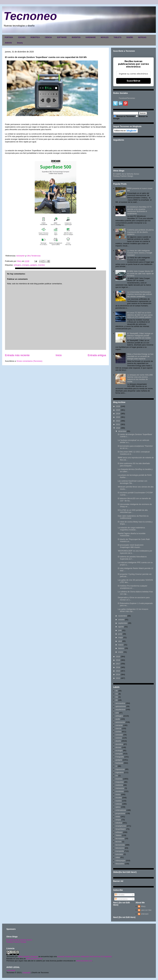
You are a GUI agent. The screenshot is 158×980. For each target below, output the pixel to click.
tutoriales (119, 854)
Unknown (145, 914)
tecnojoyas (120, 838)
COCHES (22, 37)
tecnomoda (120, 845)
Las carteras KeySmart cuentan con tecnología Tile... (132, 482)
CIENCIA (48, 37)
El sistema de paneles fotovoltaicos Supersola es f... (132, 558)
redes (118, 817)
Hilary (143, 906)
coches (118, 732)
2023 (118, 417)
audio (118, 719)
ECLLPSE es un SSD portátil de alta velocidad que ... (133, 511)
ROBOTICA (35, 37)
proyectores (120, 813)
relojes (118, 820)
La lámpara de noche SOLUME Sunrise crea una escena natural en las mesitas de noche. (140, 378)
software (119, 832)
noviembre (123, 616)
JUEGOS (8, 43)
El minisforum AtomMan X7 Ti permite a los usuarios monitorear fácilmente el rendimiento (139, 210)
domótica (119, 744)
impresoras (120, 769)
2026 (118, 406)
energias (26, 265)
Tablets (118, 835)
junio (120, 634)
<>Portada (11, 970)
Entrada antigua (97, 355)
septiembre (123, 623)
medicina (119, 785)
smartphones (121, 826)
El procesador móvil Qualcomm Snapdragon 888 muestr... (131, 546)
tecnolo (118, 842)
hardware (119, 763)
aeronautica (120, 703)
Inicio (59, 355)
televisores (120, 848)
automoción (120, 722)
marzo (121, 645)
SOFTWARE (62, 37)
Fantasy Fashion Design (123, 176)
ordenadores (121, 810)
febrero (121, 648)
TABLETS (117, 37)
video (118, 857)
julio (120, 630)
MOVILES (105, 37)
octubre (121, 620)
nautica (118, 801)
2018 (118, 660)
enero (121, 652)
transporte (120, 851)
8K (117, 700)
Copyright (26, 973)
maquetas (119, 782)
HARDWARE (91, 37)
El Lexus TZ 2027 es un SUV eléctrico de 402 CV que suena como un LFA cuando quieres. (140, 315)
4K (117, 691)
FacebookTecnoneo (127, 98)
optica (118, 807)
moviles (119, 798)
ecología (119, 750)
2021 (118, 424)
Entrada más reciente (17, 355)
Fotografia (120, 757)
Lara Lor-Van (146, 910)
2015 (118, 671)
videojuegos (120, 861)
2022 (118, 421)
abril (120, 641)
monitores (119, 791)
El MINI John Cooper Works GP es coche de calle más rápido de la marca (140, 273)
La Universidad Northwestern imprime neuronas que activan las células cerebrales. (139, 294)
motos (118, 794)
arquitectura (120, 709)
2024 (118, 414)
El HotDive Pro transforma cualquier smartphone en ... (132, 587)
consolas (119, 735)
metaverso (120, 788)
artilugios (17, 265)
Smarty (20, 43)
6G (117, 697)
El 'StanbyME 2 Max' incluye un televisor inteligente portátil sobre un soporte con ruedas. (140, 336)
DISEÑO (130, 37)
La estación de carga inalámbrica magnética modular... (131, 529)
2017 (118, 664)
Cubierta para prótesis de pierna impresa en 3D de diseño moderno (140, 232)
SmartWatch (120, 829)
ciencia (118, 728)
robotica (119, 823)
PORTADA (9, 37)
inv (117, 776)
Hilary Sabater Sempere (28, 956)
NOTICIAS (142, 37)
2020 (118, 428)
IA (116, 766)
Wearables (120, 864)
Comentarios (121, 899)
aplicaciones (121, 706)
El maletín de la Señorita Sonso (126, 174)
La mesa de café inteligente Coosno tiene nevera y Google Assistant (140, 253)
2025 (118, 410)
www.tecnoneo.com (34, 959)
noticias (119, 804)
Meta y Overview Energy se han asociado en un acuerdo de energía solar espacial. (140, 356)
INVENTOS (76, 37)
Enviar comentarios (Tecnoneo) (29, 361)
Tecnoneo (30, 16)
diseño (118, 741)
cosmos (119, 738)
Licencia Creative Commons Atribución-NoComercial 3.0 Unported (84, 956)
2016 (118, 667)
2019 (118, 657)
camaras (119, 725)
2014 (118, 674)
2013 (118, 678)
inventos (41, 265)
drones (118, 747)
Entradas (120, 895)
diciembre (122, 431)
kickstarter (21, 256)
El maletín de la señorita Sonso (19, 940)
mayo (121, 637)
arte (117, 713)
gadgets (34, 265)
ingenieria (119, 772)
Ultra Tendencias (34, 256)
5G (117, 694)
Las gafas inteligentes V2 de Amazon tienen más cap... (133, 610)
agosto (121, 627)
